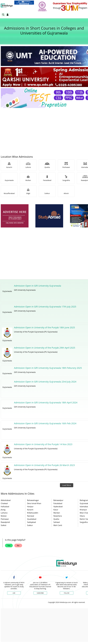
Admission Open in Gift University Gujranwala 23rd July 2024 (45, 382)
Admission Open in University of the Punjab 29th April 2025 (45, 348)
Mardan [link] (57, 513)
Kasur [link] (56, 510)
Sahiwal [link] (57, 522)
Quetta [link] (56, 519)
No (18, 546)
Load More (67, 485)
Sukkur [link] (30, 525)
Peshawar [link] (5, 519)
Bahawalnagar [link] (33, 500)
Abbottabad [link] (6, 500)
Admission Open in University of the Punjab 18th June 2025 (44, 327)
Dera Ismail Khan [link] (34, 503)
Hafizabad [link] (5, 507)
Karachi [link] (30, 510)
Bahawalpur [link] (58, 500)
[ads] (15, 216)
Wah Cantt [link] (58, 525)
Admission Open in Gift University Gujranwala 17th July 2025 (45, 307)
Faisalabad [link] (58, 503)
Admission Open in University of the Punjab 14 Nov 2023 (43, 444)
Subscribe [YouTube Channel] (40, 593)
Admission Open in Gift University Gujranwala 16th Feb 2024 (45, 423)
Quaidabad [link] (32, 519)
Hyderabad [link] (58, 507)
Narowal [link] (31, 516)
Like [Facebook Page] (14, 593)
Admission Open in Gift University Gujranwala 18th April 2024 (46, 403)
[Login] (8, 15)
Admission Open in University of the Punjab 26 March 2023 (44, 465)
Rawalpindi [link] (5, 522)
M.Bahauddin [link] (33, 513)
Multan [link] (4, 516)
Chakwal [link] (4, 503)
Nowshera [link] (58, 516)
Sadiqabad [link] (31, 522)
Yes (9, 546)
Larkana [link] (4, 513)
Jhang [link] (3, 510)
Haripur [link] (30, 507)
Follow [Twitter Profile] (67, 593)
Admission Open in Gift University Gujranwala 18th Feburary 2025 (48, 368)
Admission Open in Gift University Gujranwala (38, 286)
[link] (24, 3)
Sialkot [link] (3, 525)
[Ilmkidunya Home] (7, 6)
